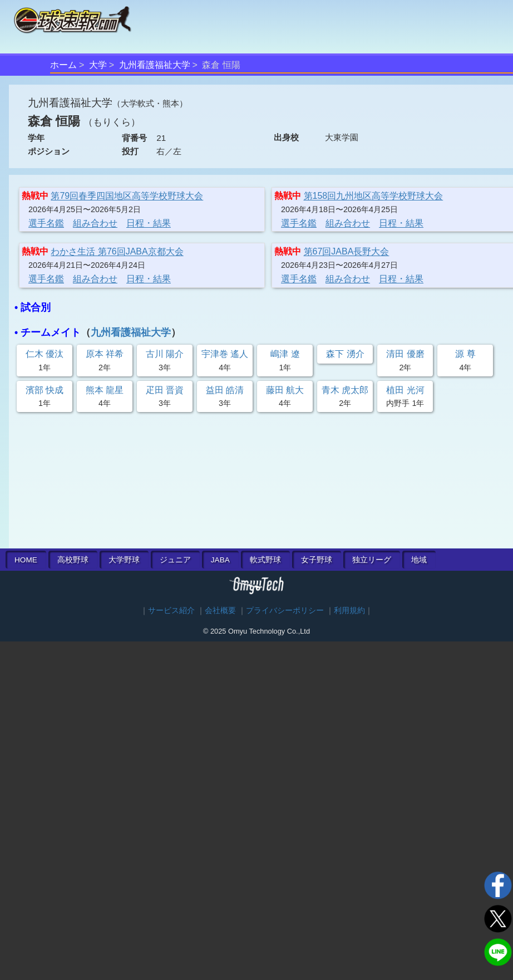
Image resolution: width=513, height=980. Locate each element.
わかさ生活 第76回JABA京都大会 (117, 251)
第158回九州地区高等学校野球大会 (374, 196)
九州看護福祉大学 (155, 65)
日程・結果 (149, 223)
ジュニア (175, 560)
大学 (98, 65)
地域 (419, 560)
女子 (317, 560)
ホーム (63, 65)
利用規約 (349, 611)
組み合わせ (95, 223)
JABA (220, 560)
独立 (372, 560)
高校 (73, 560)
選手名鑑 (46, 223)
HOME (26, 560)
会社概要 (220, 611)
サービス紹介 (171, 611)
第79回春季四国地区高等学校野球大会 (127, 196)
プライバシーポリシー (285, 611)
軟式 (265, 560)
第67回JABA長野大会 (347, 251)
